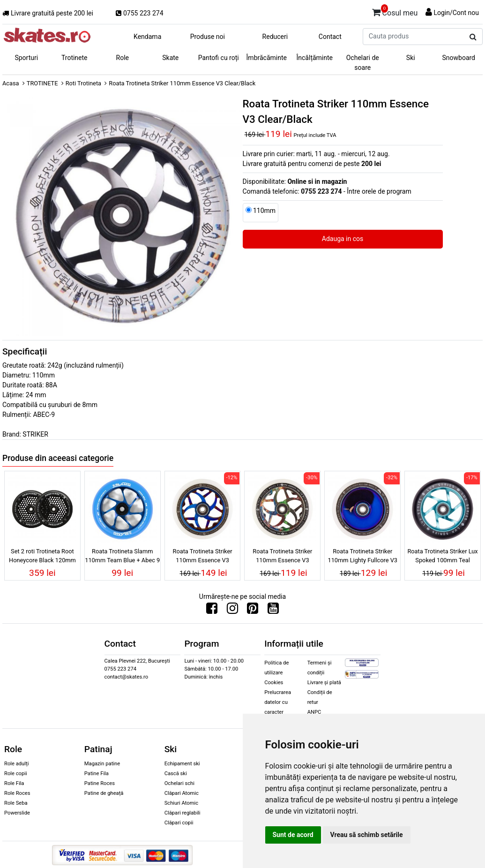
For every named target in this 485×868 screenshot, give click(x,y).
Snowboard (459, 58)
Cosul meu (395, 11)
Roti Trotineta (83, 83)
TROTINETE (42, 83)
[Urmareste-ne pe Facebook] (212, 611)
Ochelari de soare (363, 63)
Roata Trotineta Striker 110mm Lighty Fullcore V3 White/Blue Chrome (362, 557)
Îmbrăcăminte (267, 58)
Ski (411, 58)
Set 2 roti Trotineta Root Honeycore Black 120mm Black (42, 557)
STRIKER (35, 434)
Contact (330, 37)
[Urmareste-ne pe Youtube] (273, 611)
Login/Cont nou (456, 13)
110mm (264, 211)
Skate (170, 58)
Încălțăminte (315, 58)
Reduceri (275, 37)
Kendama (147, 37)
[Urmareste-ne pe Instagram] (232, 611)
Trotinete (75, 58)
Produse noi (208, 37)
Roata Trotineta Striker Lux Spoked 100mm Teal (442, 556)
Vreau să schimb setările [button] (367, 835)
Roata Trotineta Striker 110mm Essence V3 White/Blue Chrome (203, 557)
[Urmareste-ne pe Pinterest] (253, 611)
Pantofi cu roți (219, 58)
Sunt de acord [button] (293, 835)
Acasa (11, 83)
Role (123, 58)
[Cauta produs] (473, 37)
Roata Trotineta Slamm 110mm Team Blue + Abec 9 (122, 556)
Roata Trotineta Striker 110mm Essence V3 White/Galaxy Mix (282, 557)
